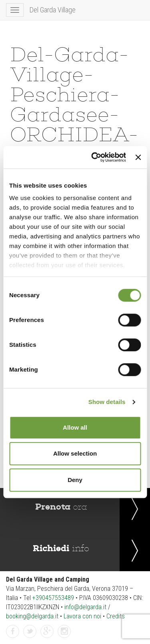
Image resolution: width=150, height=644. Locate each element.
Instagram (64, 632)
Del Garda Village (53, 10)
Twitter (30, 632)
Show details (107, 402)
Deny (75, 480)
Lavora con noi (82, 616)
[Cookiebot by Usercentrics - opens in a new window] (94, 157)
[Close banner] (138, 157)
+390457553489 (53, 598)
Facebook (13, 632)
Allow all (75, 427)
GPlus (47, 632)
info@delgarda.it (85, 607)
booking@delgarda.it (32, 616)
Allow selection (75, 453)
